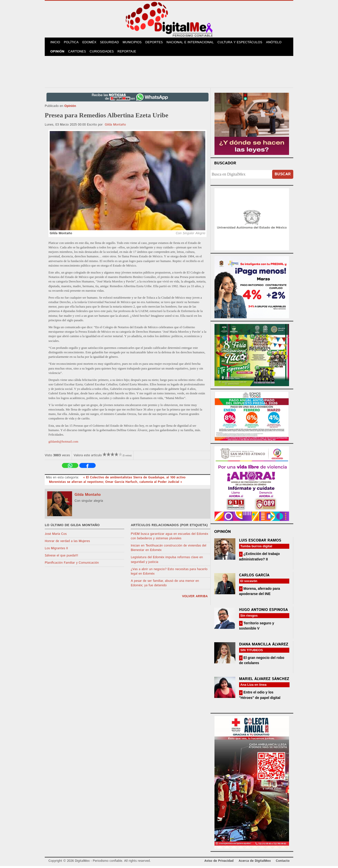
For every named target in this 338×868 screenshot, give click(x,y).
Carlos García (254, 577)
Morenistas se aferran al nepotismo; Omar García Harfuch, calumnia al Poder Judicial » (116, 484)
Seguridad (112, 43)
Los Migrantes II (56, 550)
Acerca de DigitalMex (255, 863)
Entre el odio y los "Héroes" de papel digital (260, 697)
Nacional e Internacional (194, 43)
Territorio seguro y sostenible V (257, 628)
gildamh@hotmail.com (63, 443)
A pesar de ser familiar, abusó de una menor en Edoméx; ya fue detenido (165, 585)
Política (72, 43)
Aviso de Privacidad (219, 863)
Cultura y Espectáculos (243, 43)
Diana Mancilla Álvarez (264, 646)
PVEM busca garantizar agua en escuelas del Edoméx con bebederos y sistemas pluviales (169, 538)
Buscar (283, 176)
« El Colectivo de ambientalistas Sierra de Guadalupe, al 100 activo (134, 480)
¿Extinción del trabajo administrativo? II (259, 558)
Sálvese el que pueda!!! (61, 558)
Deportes (158, 43)
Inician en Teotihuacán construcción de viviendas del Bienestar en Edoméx (169, 550)
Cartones (78, 53)
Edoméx (91, 43)
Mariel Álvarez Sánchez (264, 681)
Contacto (283, 863)
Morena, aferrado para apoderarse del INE (260, 593)
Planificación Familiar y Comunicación (72, 565)
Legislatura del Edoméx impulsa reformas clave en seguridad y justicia (167, 562)
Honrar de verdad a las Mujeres (67, 543)
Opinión (58, 53)
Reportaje (129, 53)
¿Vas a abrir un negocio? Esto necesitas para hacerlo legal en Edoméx (169, 573)
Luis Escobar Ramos (260, 542)
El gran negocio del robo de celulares (262, 662)
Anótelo (277, 43)
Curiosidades (103, 53)
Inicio (56, 43)
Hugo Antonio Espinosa (264, 612)
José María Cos (56, 536)
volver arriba (195, 598)
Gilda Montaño (115, 127)
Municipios (135, 43)
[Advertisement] (169, 73)
